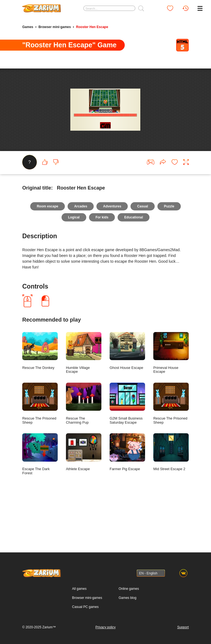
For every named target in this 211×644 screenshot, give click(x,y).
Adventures (112, 251)
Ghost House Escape (127, 396)
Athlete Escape (84, 497)
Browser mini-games (55, 27)
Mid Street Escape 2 (171, 497)
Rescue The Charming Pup (84, 449)
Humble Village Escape (84, 398)
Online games (129, 589)
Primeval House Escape (171, 398)
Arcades (81, 251)
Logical (74, 262)
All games (79, 589)
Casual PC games (85, 607)
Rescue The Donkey (40, 396)
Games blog (128, 598)
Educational (134, 262)
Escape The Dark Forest (40, 499)
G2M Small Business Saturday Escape (127, 449)
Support (183, 627)
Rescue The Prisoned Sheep (40, 449)
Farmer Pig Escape (127, 497)
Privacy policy (105, 627)
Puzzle (169, 251)
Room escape (48, 251)
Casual (142, 251)
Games (28, 27)
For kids (102, 262)
